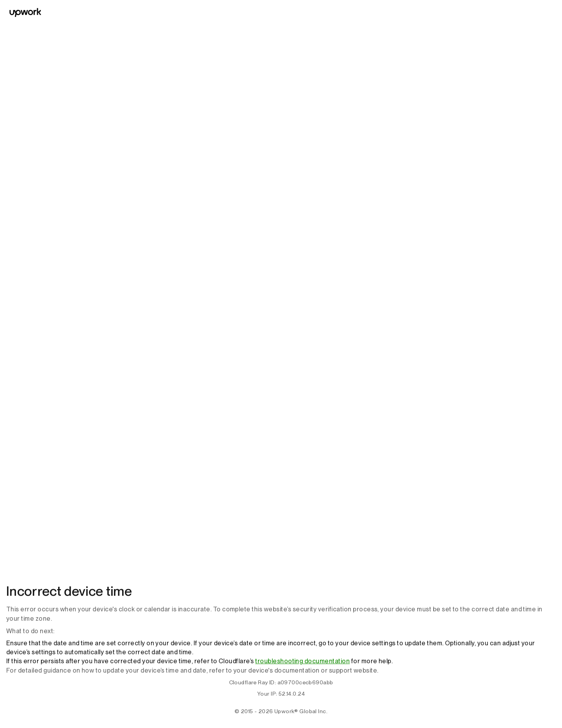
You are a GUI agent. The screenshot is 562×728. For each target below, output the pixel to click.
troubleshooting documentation (302, 661)
